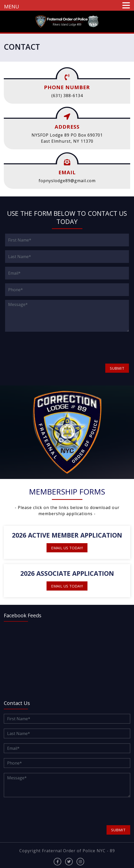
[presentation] (35, 348)
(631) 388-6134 (67, 96)
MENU (12, 6)
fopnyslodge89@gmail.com (67, 181)
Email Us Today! (67, 548)
